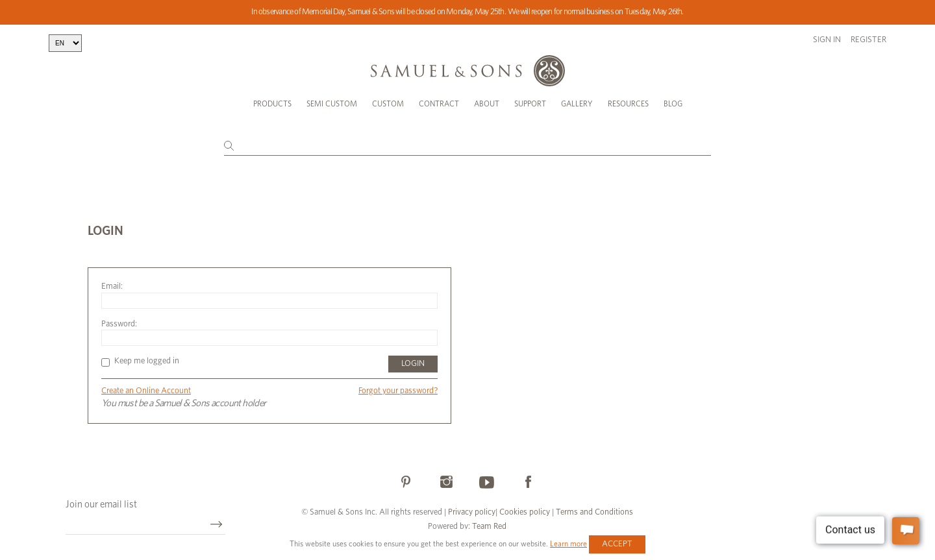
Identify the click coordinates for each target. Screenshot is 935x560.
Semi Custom (332, 104)
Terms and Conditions (593, 512)
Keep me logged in (140, 361)
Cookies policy (525, 512)
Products (272, 104)
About (487, 104)
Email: (112, 286)
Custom (388, 104)
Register (868, 40)
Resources (628, 104)
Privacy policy (472, 512)
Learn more (568, 544)
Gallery (577, 104)
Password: (119, 324)
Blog (673, 104)
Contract (439, 104)
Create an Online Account (146, 391)
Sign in (827, 40)
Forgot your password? (398, 391)
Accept (617, 544)
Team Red (489, 527)
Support (530, 104)
